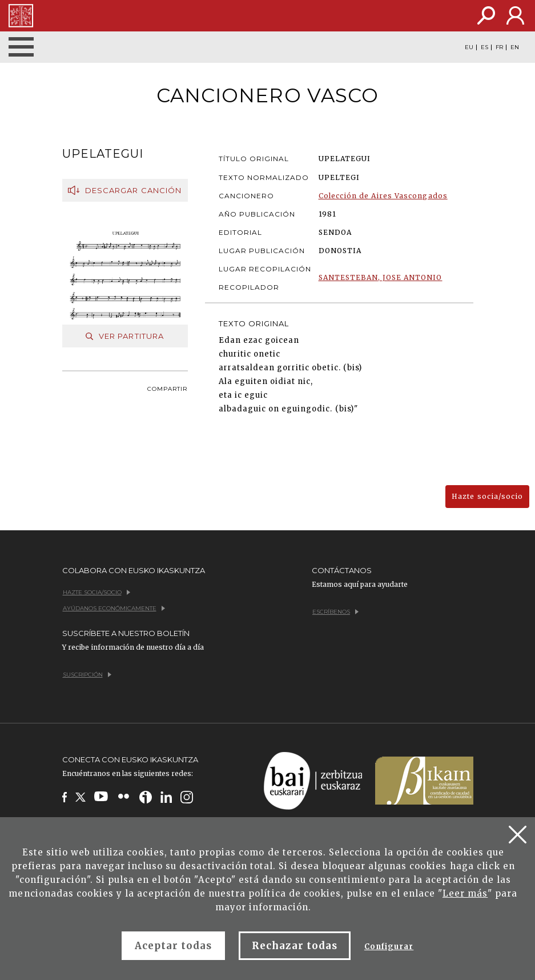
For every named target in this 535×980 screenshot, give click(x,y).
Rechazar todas (295, 946)
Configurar (389, 947)
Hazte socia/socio (487, 496)
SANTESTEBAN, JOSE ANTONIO (381, 277)
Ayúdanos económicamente (114, 608)
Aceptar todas (174, 946)
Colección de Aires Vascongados (383, 196)
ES (484, 47)
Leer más (465, 893)
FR (499, 47)
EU (469, 47)
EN (515, 47)
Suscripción (87, 675)
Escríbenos (335, 612)
